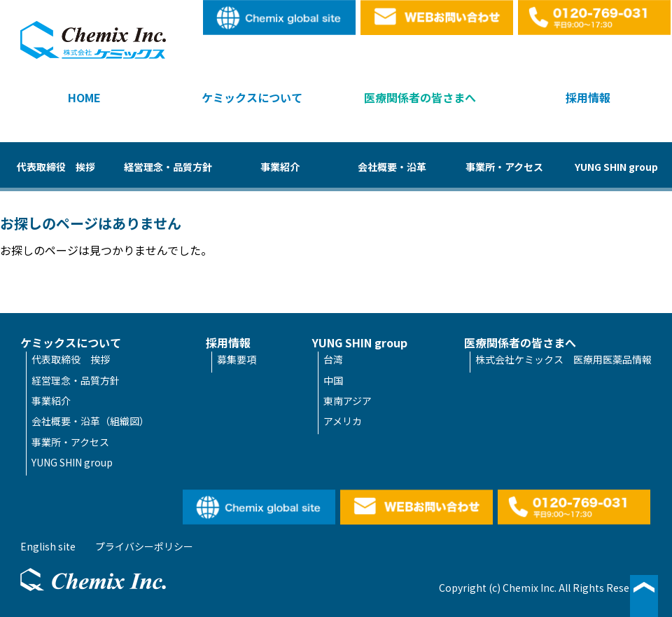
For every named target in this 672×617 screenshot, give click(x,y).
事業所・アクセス (504, 167)
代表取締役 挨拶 (56, 167)
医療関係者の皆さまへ (420, 97)
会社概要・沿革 (392, 167)
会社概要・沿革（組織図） (90, 421)
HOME (84, 97)
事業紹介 (280, 167)
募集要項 (237, 359)
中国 (333, 380)
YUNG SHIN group (616, 167)
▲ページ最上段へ (644, 596)
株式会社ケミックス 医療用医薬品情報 (563, 359)
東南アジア (348, 401)
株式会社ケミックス (93, 40)
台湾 (333, 359)
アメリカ (343, 421)
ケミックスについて (252, 97)
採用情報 (588, 97)
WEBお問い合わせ (437, 18)
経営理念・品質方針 (168, 167)
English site (280, 18)
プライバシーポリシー (144, 546)
